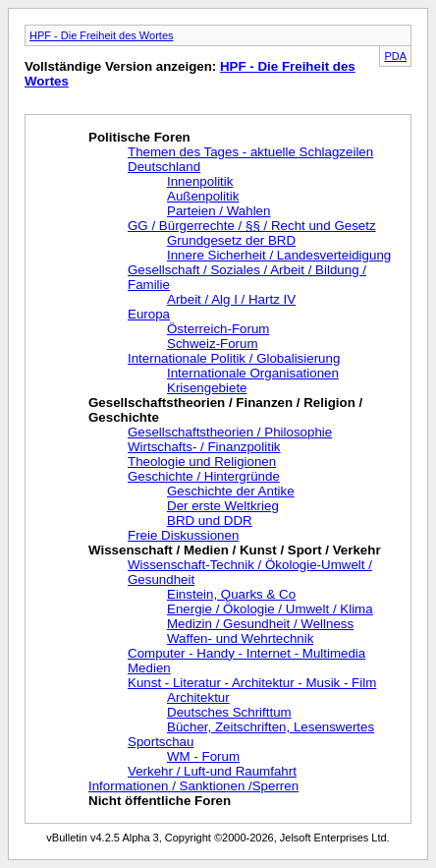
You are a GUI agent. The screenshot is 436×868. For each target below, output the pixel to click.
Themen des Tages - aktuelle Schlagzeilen (250, 152)
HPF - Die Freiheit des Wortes (102, 35)
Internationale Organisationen (253, 373)
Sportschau (161, 742)
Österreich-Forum (218, 329)
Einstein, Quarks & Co (231, 594)
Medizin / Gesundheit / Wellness (260, 624)
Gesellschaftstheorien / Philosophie (230, 432)
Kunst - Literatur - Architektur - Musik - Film (252, 683)
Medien (149, 668)
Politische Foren (139, 137)
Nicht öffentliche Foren (160, 801)
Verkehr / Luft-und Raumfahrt (212, 771)
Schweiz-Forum (213, 344)
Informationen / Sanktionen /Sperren (193, 786)
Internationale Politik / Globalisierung (234, 358)
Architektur (198, 697)
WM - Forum (203, 756)
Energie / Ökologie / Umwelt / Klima (270, 609)
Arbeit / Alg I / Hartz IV (231, 299)
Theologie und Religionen (202, 462)
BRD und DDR (210, 521)
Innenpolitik (200, 181)
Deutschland (164, 167)
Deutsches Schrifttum (229, 712)
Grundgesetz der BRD (231, 240)
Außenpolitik (203, 196)
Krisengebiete (207, 388)
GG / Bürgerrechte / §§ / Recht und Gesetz (252, 226)
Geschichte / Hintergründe (204, 476)
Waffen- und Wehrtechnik (240, 638)
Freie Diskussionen (183, 535)
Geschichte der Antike (231, 491)
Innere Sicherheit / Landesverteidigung (279, 255)
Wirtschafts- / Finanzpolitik (204, 447)
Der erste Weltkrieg (223, 506)
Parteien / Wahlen (218, 211)
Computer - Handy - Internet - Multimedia (246, 653)
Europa (149, 314)
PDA (395, 56)
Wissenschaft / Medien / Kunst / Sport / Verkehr (235, 550)
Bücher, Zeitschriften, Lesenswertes (271, 727)
